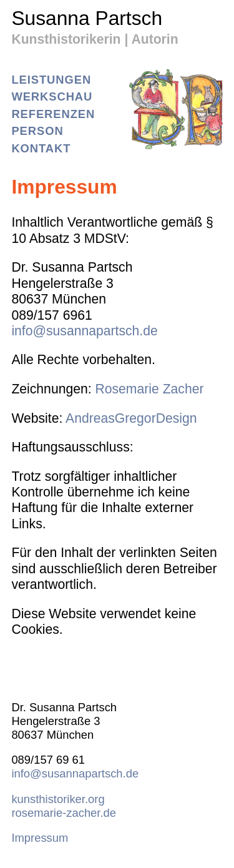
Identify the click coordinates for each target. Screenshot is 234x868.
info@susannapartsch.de (84, 331)
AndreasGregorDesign (131, 418)
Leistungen (51, 80)
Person (37, 131)
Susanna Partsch (87, 20)
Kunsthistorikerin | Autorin (95, 39)
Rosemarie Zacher (149, 389)
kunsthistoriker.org (58, 799)
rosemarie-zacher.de (64, 813)
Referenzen (53, 114)
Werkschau (52, 96)
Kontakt (41, 148)
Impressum (40, 838)
